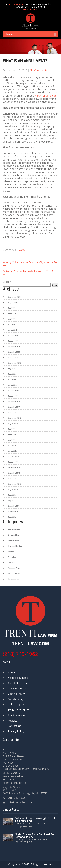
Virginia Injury (16, 694)
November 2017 (14, 511)
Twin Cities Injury (18, 710)
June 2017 (12, 517)
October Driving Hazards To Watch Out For (29, 273)
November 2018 (14, 473)
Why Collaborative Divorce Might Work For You (30, 264)
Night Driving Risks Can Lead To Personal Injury (34, 836)
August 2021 (13, 303)
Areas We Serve (17, 688)
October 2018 (13, 478)
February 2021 (13, 336)
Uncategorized (14, 579)
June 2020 (12, 374)
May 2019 (12, 440)
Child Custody (13, 541)
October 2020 (13, 358)
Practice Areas (16, 715)
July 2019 (12, 429)
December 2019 (14, 402)
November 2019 (14, 407)
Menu (9, 34)
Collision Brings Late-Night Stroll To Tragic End (35, 820)
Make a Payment (31, 10)
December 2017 (14, 506)
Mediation (12, 563)
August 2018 (13, 489)
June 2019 (12, 434)
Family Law (12, 557)
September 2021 (14, 297)
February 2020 (13, 391)
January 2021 (13, 341)
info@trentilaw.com (39, 4)
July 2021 (12, 308)
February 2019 (13, 456)
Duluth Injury (16, 704)
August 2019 (13, 423)
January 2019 (13, 462)
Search (7, 282)
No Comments (39, 70)
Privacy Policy (16, 731)
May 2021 (12, 319)
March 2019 (12, 451)
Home (11, 672)
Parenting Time (14, 568)
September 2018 (14, 484)
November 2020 (14, 352)
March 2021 (12, 330)
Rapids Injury (16, 699)
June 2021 (12, 314)
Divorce (21, 250)
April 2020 (12, 380)
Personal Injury (14, 574)
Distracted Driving (15, 546)
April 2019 (12, 445)
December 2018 (14, 467)
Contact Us (15, 726)
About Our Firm (17, 683)
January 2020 (13, 396)
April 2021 (12, 325)
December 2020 (14, 347)
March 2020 (12, 385)
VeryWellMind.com (46, 96)
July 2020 (12, 369)
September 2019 (14, 418)
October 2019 (13, 413)
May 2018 (12, 500)
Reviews (13, 721)
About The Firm (14, 530)
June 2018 (12, 495)
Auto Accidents (14, 535)
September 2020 (14, 363)
